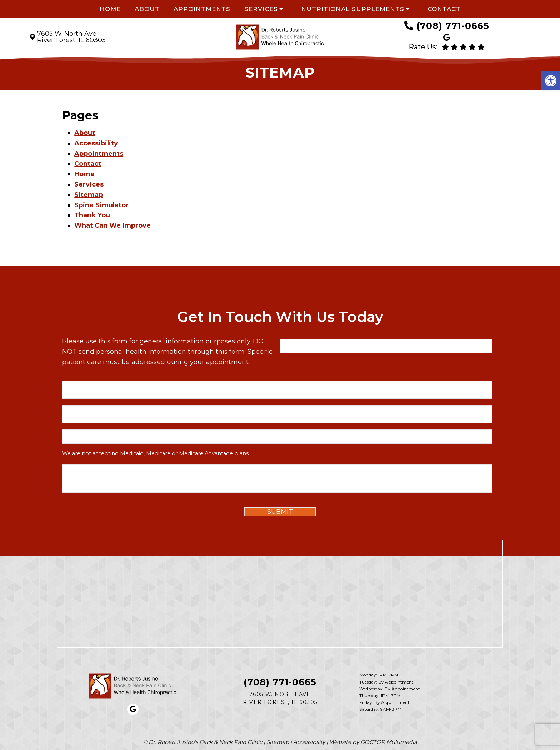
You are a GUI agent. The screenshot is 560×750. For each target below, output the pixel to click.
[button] (551, 81)
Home (110, 9)
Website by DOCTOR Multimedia (373, 742)
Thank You (92, 215)
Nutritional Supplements (353, 9)
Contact (444, 9)
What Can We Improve (112, 225)
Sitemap (89, 195)
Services (261, 9)
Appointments (202, 9)
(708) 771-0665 (453, 26)
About (147, 9)
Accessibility (96, 143)
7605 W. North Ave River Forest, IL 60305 (71, 37)
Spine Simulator (101, 205)
